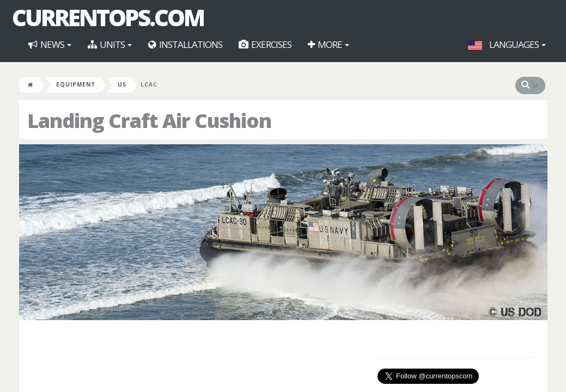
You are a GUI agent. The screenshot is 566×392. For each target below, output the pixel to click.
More (328, 44)
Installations (185, 44)
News (50, 44)
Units (110, 44)
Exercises (265, 44)
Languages (507, 44)
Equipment (76, 84)
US (122, 84)
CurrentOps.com (108, 17)
